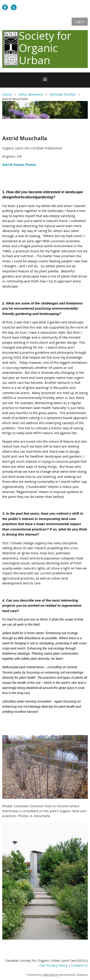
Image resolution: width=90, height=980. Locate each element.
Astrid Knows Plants (19, 165)
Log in (80, 21)
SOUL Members (31, 94)
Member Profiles (63, 94)
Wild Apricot (51, 975)
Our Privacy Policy (54, 965)
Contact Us (79, 965)
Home (7, 94)
